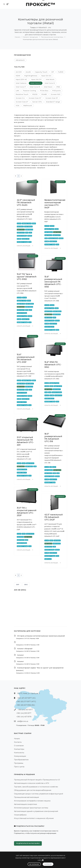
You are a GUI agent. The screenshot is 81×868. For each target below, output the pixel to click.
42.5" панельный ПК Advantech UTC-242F (54, 517)
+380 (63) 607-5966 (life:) (26, 705)
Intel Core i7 (21, 87)
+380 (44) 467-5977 (25, 710)
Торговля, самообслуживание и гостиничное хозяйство (36, 787)
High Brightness (31, 76)
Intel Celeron (21, 83)
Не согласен (34, 864)
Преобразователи (21, 760)
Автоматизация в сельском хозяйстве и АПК (32, 783)
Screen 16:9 (56, 94)
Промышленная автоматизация (26, 797)
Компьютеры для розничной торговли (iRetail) (40, 39)
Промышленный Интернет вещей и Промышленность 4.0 (37, 780)
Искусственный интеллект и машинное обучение (34, 818)
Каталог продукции (31, 37)
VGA (18, 105)
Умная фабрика (20, 815)
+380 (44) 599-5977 (24, 713)
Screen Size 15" (52, 98)
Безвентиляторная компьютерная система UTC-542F (55, 204)
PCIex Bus (44, 91)
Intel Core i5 (50, 83)
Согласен (48, 864)
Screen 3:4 (20, 98)
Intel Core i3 (36, 83)
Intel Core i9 (35, 87)
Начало (18, 37)
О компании (19, 746)
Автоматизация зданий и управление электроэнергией (36, 811)
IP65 (58, 87)
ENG (26, 585)
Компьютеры (19, 749)
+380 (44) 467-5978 (24, 717)
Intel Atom (50, 79)
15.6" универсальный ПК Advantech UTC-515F (26, 358)
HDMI (18, 76)
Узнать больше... (25, 246)
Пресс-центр (19, 767)
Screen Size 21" (22, 102)
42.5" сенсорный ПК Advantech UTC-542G (26, 203)
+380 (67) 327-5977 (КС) (26, 698)
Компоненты (19, 753)
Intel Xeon (48, 87)
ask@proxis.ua (23, 721)
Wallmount (28, 105)
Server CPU (37, 102)
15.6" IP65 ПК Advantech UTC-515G (53, 365)
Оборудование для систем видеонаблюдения (33, 790)
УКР (18, 585)
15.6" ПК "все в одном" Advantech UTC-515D (27, 277)
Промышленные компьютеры (52, 37)
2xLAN (28, 72)
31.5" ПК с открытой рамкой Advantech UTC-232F (27, 512)
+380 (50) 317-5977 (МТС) (26, 702)
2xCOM (19, 72)
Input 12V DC (46, 76)
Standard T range (53, 102)
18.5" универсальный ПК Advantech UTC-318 (53, 438)
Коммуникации (20, 756)
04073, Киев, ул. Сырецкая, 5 (29, 693)
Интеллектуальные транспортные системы (31, 808)
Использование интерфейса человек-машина (32, 801)
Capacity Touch (41, 72)
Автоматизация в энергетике (26, 804)
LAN (17, 91)
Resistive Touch (22, 94)
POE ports (57, 91)
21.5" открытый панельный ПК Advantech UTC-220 (25, 441)
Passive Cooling (30, 91)
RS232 (35, 94)
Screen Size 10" (35, 98)
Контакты (18, 742)
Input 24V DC (37, 79)
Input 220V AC (21, 79)
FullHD (61, 72)
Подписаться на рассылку (28, 843)
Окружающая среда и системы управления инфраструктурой (39, 794)
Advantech (20, 60)
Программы (19, 763)
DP (53, 72)
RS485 (44, 94)
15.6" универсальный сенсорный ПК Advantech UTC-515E (53, 282)
